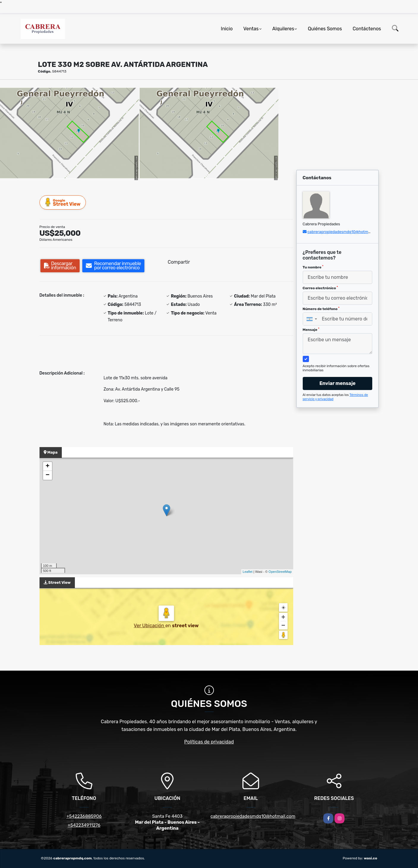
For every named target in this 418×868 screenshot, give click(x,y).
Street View (63, 202)
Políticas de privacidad (209, 742)
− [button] (47, 475)
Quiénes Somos (325, 29)
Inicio (227, 29)
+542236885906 (84, 816)
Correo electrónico (320, 288)
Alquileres (283, 29)
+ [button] (47, 466)
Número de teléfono (321, 309)
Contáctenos (367, 29)
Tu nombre (313, 267)
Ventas (251, 29)
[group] (69, 133)
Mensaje (311, 330)
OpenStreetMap (280, 572)
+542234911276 (84, 825)
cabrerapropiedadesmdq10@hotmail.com (344, 232)
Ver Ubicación (149, 626)
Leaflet (248, 572)
